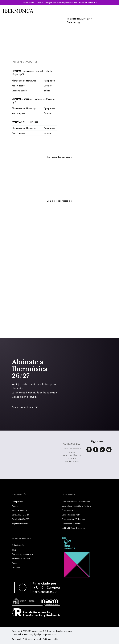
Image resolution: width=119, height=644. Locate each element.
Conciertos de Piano (70, 510)
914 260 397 (72, 444)
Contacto (16, 567)
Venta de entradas (19, 510)
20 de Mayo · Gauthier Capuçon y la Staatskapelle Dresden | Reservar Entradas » (60, 2)
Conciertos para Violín (71, 515)
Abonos (15, 506)
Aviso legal (16, 639)
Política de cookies (51, 639)
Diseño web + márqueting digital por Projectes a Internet (35, 634)
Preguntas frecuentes (20, 524)
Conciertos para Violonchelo (74, 519)
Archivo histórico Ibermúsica (73, 528)
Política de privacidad (32, 639)
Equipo (15, 550)
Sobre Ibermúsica (19, 545)
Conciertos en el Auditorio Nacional (77, 506)
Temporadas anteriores (71, 524)
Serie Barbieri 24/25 (21, 519)
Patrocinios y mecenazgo (22, 554)
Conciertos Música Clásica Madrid (76, 501)
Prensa (14, 563)
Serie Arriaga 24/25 (20, 515)
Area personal (18, 501)
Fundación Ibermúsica (21, 559)
